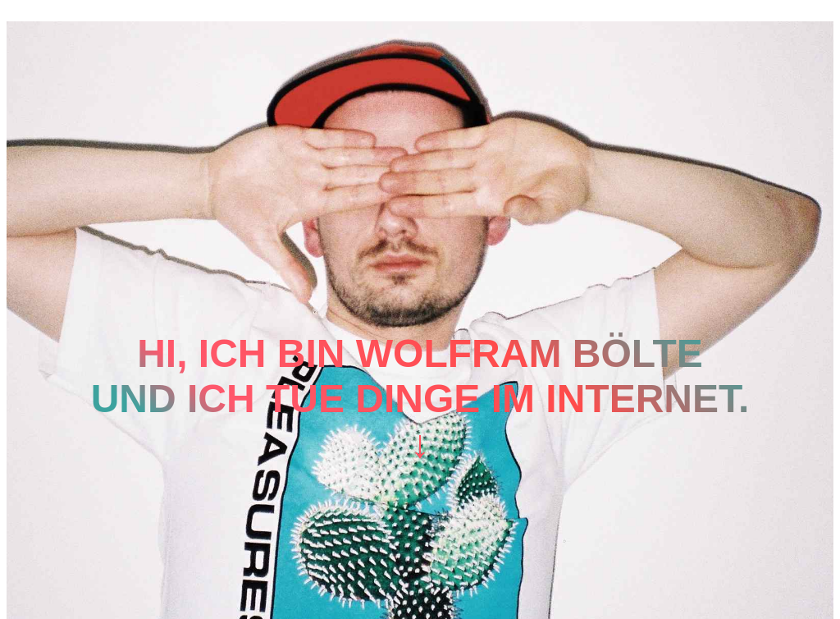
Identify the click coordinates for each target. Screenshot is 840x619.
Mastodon (44, 14)
